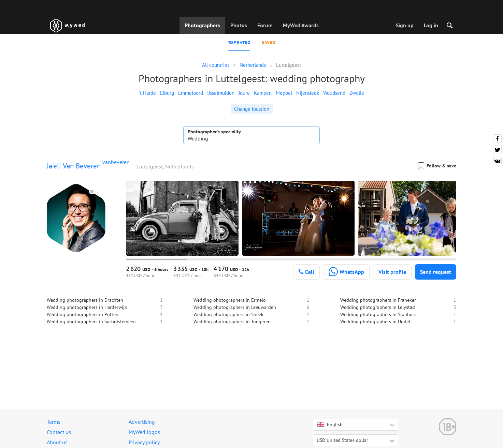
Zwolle (357, 93)
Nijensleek (308, 93)
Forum (265, 25)
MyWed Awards (301, 25)
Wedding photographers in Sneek (228, 314)
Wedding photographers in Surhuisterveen (91, 322)
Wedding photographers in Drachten (85, 300)
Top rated (239, 42)
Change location (252, 109)
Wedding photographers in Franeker (378, 300)
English (330, 424)
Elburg (167, 93)
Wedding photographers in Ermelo (230, 300)
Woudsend (334, 93)
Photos (239, 25)
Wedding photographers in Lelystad (378, 307)
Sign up (405, 25)
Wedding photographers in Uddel (375, 322)
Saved (269, 42)
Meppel (284, 93)
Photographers (202, 25)
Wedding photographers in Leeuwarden (235, 307)
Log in (431, 25)
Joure (244, 93)
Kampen (263, 93)
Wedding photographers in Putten (83, 314)
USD (342, 440)
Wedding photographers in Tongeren (232, 322)
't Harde (147, 93)
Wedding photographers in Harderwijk (87, 307)
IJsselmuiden (221, 93)
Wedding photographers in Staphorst (379, 314)
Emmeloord (191, 93)
